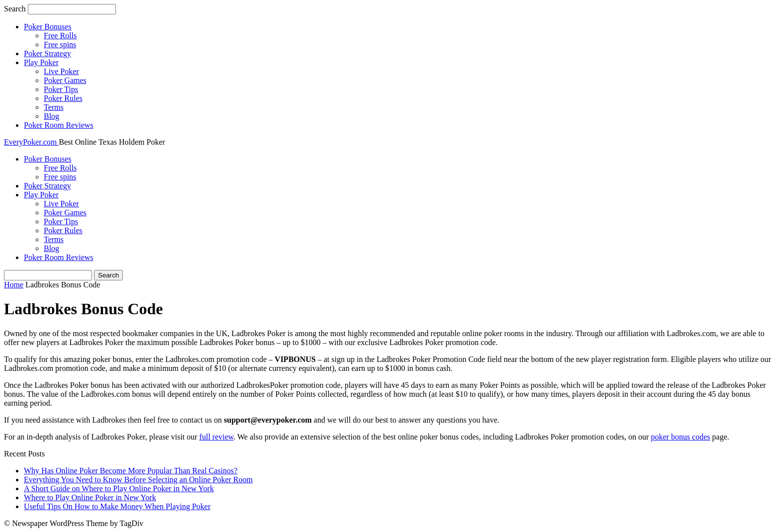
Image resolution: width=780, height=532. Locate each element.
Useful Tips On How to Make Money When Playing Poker (117, 506)
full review (217, 437)
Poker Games (65, 80)
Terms (54, 107)
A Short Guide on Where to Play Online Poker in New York (119, 488)
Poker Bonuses (48, 27)
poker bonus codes (680, 437)
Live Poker (61, 71)
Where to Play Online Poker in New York (90, 497)
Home (14, 285)
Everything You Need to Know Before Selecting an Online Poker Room (138, 480)
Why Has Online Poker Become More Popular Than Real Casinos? (131, 471)
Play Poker (41, 62)
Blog (51, 116)
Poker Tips (61, 89)
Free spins (60, 44)
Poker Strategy (48, 53)
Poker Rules (63, 98)
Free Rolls (60, 36)
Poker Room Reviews (59, 125)
